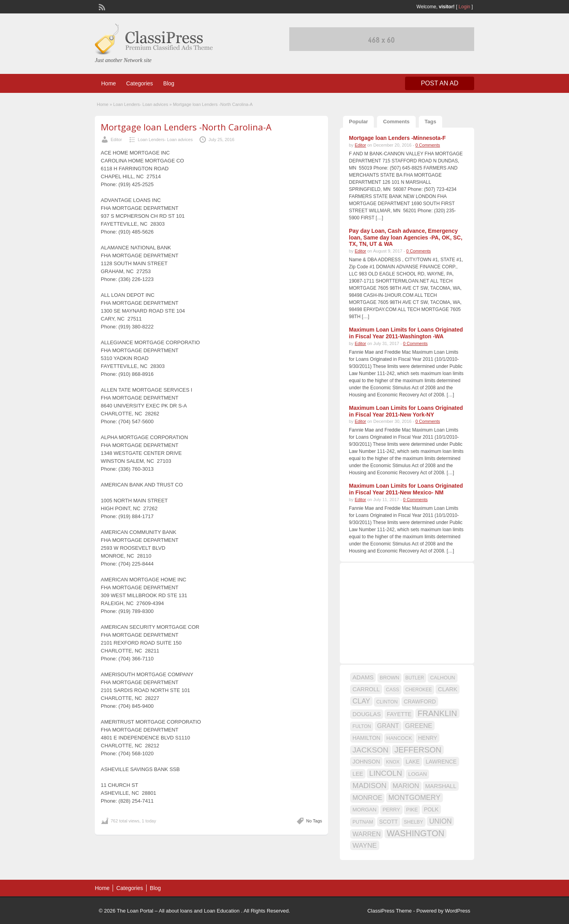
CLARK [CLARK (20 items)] (447, 689)
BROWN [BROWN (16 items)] (390, 678)
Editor (116, 140)
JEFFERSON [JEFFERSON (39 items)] (418, 750)
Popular (358, 122)
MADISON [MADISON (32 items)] (369, 785)
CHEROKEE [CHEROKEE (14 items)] (419, 690)
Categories (139, 83)
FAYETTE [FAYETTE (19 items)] (399, 714)
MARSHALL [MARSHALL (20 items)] (441, 786)
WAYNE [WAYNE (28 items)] (365, 845)
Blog (169, 83)
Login (464, 7)
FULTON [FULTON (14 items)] (362, 726)
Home (108, 83)
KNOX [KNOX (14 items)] (393, 762)
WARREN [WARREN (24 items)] (366, 834)
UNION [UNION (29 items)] (440, 821)
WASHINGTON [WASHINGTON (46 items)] (416, 833)
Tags (431, 122)
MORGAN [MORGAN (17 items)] (365, 810)
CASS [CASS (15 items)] (393, 690)
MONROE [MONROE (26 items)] (367, 798)
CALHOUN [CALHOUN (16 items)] (442, 678)
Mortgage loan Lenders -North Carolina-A (186, 127)
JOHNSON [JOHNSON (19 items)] (366, 762)
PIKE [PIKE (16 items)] (412, 810)
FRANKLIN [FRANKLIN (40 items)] (437, 713)
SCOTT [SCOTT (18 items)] (389, 822)
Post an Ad (440, 83)
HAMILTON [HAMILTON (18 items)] (366, 738)
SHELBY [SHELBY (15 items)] (414, 822)
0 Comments (428, 145)
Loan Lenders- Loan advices (141, 104)
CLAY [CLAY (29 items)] (361, 701)
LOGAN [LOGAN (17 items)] (417, 774)
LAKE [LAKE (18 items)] (413, 762)
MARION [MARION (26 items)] (406, 786)
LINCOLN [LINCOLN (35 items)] (385, 773)
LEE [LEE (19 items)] (358, 774)
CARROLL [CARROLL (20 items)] (366, 689)
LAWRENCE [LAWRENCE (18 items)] (441, 762)
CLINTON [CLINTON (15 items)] (387, 702)
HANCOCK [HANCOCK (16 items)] (399, 738)
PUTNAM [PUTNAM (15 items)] (363, 822)
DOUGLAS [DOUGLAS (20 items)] (367, 714)
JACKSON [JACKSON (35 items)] (370, 750)
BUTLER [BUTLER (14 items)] (415, 678)
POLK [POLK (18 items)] (431, 809)
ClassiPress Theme (390, 911)
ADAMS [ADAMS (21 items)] (363, 677)
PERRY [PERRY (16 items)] (391, 810)
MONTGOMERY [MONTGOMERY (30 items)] (415, 798)
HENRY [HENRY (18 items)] (428, 738)
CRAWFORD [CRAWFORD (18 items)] (420, 701)
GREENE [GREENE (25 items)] (419, 726)
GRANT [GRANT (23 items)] (388, 726)
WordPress (458, 911)
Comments (396, 122)
